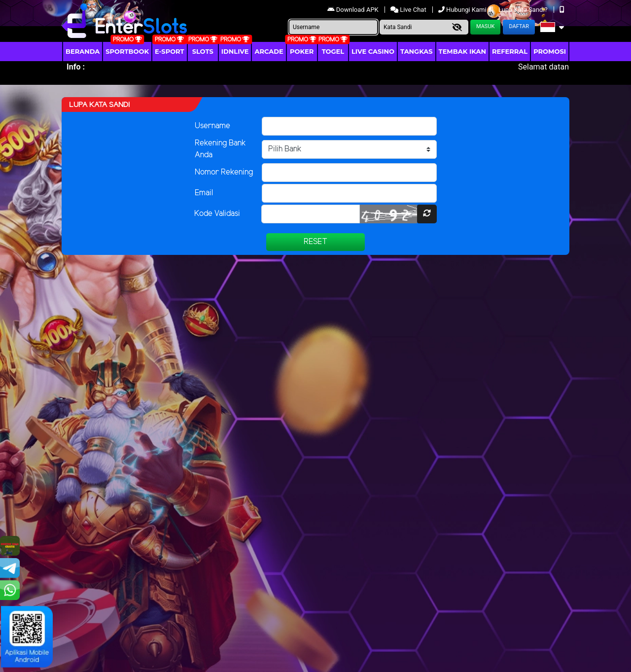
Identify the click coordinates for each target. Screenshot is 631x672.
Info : (76, 67)
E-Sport (170, 51)
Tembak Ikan (462, 51)
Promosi (550, 51)
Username (212, 126)
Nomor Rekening (224, 172)
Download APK (354, 10)
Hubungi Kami (463, 10)
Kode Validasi (217, 214)
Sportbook (127, 51)
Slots (203, 51)
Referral (510, 51)
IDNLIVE (235, 51)
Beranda (83, 51)
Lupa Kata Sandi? (524, 10)
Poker (302, 51)
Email (204, 193)
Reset (315, 242)
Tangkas (417, 51)
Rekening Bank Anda (220, 149)
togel (333, 51)
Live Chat (409, 10)
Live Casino (373, 51)
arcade (269, 51)
